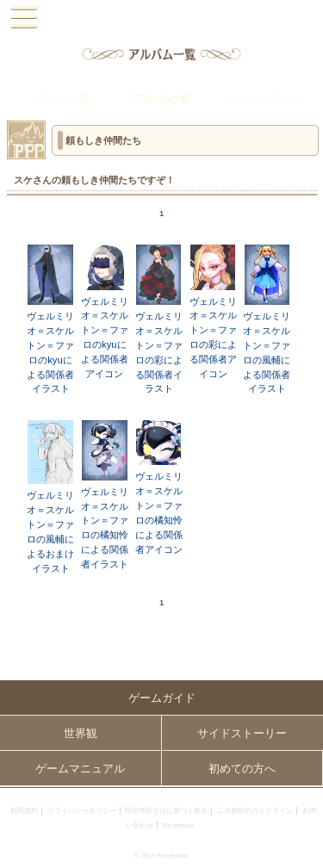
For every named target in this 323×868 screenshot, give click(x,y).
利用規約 (24, 811)
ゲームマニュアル (80, 769)
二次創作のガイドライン (255, 811)
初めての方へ (242, 769)
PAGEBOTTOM (304, 847)
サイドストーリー (242, 733)
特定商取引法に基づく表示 (166, 811)
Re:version (178, 825)
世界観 (81, 733)
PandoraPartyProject (161, 18)
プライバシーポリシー (82, 811)
